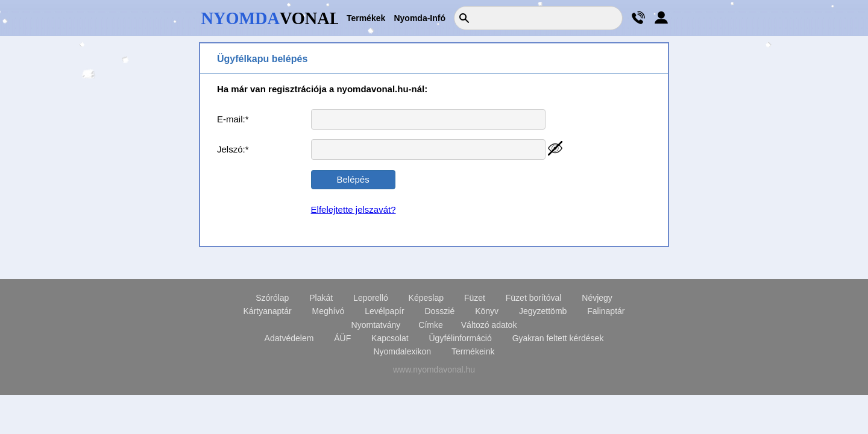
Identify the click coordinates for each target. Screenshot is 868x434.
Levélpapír (384, 311)
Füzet (475, 298)
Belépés (353, 179)
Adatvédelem (289, 338)
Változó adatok (489, 325)
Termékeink (473, 351)
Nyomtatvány (376, 325)
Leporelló (371, 298)
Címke (430, 325)
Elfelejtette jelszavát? (354, 209)
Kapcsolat (390, 338)
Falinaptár (606, 311)
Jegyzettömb (543, 311)
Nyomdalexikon (402, 351)
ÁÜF (342, 338)
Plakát (321, 298)
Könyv (487, 311)
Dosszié (439, 311)
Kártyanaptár (268, 311)
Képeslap (426, 298)
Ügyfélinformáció (460, 338)
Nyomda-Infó (420, 18)
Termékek (366, 18)
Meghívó (329, 311)
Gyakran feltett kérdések (558, 338)
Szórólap (272, 298)
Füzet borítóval (534, 298)
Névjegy (597, 298)
